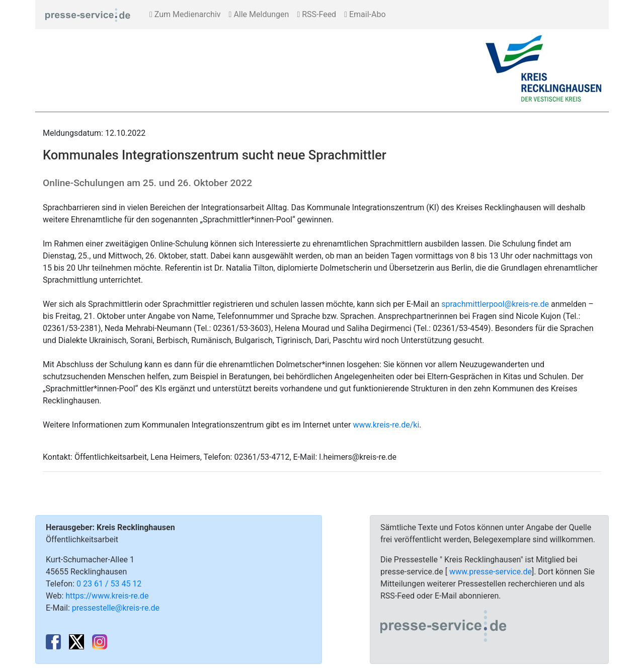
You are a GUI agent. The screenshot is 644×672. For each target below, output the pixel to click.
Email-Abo (365, 14)
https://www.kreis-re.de (107, 596)
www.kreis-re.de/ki (386, 425)
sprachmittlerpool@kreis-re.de (495, 304)
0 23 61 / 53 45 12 (109, 584)
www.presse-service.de (491, 572)
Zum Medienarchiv (185, 14)
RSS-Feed (316, 14)
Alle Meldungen (259, 14)
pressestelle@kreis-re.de (116, 608)
